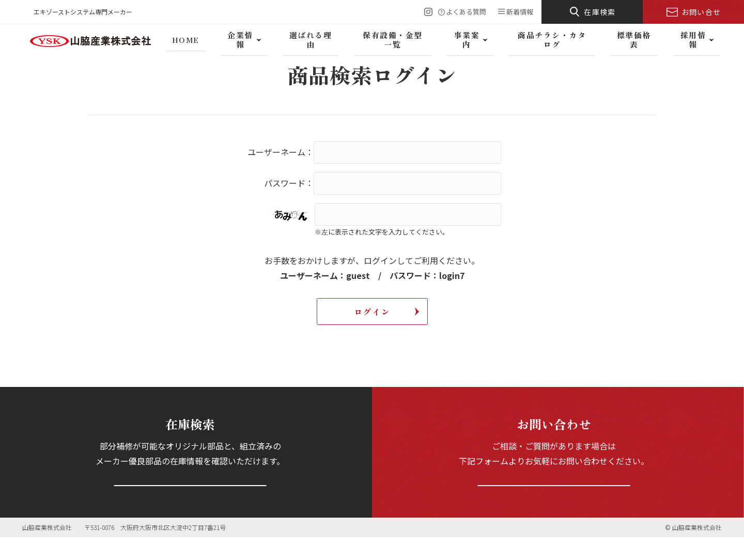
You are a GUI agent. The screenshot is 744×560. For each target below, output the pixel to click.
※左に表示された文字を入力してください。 (382, 232)
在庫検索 (600, 12)
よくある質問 (466, 12)
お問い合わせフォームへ (554, 495)
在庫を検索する (190, 495)
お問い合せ (701, 12)
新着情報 (520, 12)
